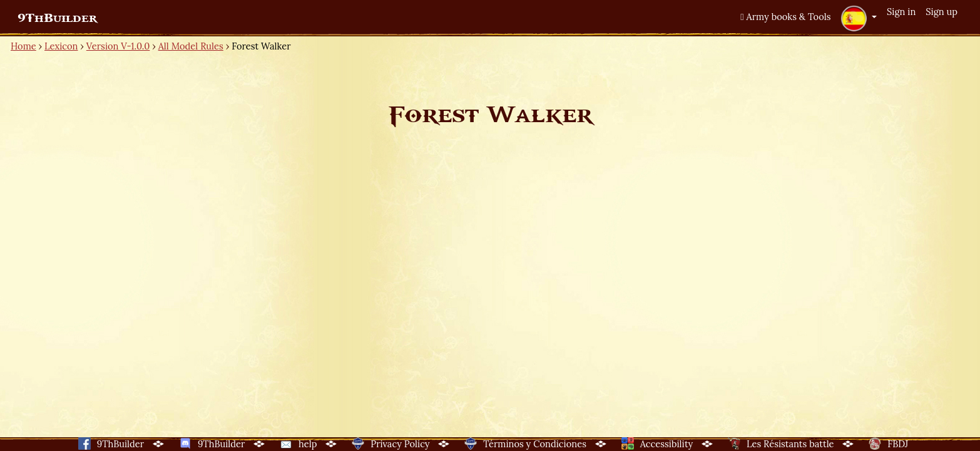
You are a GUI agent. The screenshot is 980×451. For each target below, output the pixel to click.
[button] (859, 18)
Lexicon (61, 46)
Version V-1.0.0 (118, 46)
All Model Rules (191, 46)
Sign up (942, 12)
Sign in (901, 12)
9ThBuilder (57, 18)
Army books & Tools (785, 17)
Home (23, 46)
